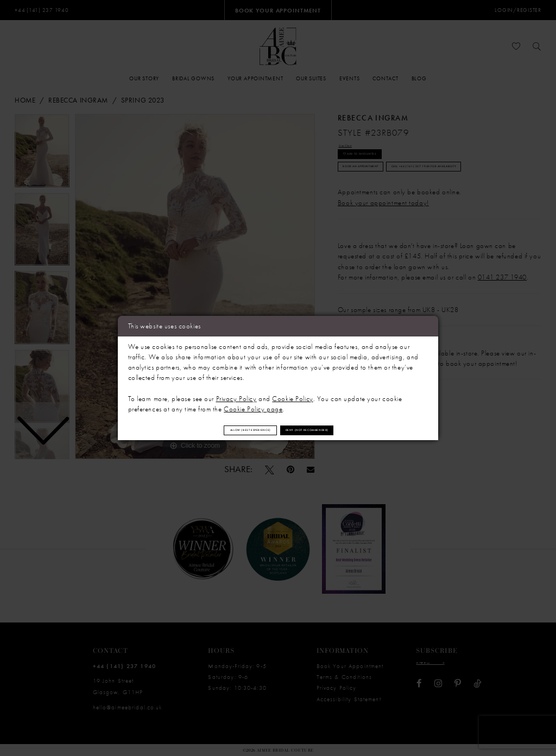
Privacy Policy (236, 394)
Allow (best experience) (216, 430)
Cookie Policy (292, 394)
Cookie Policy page (253, 404)
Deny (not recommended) (343, 430)
